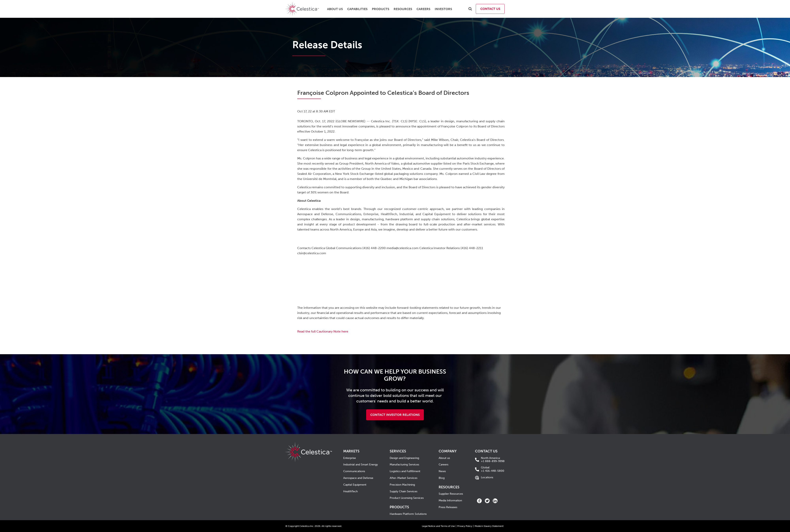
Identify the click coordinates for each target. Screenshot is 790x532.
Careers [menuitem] (423, 9)
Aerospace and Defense (358, 478)
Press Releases (448, 507)
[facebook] (479, 501)
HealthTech (350, 491)
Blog (442, 478)
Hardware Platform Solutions (408, 514)
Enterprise (350, 458)
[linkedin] (495, 501)
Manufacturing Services (404, 465)
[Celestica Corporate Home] (309, 445)
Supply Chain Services (403, 491)
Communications (354, 471)
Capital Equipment (355, 485)
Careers (443, 465)
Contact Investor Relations (395, 415)
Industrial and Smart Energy (361, 465)
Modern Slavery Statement (489, 526)
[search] (470, 9)
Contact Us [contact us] (490, 9)
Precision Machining (402, 485)
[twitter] (487, 501)
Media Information (450, 500)
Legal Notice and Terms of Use (438, 526)
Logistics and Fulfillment (405, 471)
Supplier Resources (451, 494)
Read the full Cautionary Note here (323, 331)
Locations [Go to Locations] (487, 477)
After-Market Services (403, 478)
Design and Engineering (404, 458)
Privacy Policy (465, 526)
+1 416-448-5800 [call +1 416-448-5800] (493, 469)
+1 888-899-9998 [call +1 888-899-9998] (493, 460)
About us (444, 458)
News (442, 471)
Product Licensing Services (407, 498)
